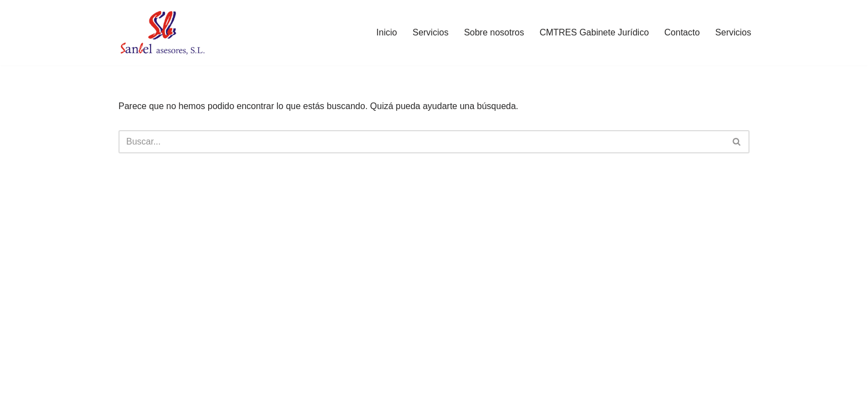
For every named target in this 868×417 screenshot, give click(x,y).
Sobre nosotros (494, 32)
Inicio (387, 32)
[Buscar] (422, 142)
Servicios (430, 32)
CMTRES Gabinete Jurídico (594, 32)
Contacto (682, 32)
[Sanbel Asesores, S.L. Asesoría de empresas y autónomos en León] (162, 33)
